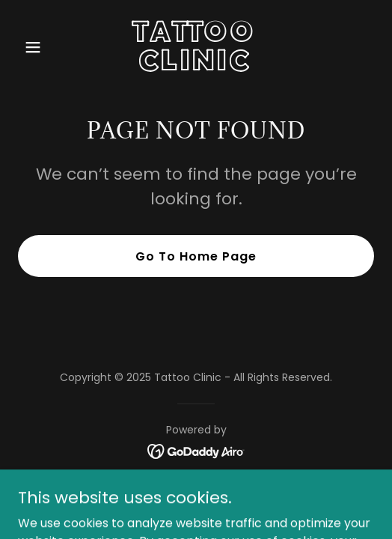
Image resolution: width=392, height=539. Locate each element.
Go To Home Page (196, 256)
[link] (196, 66)
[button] (45, 47)
